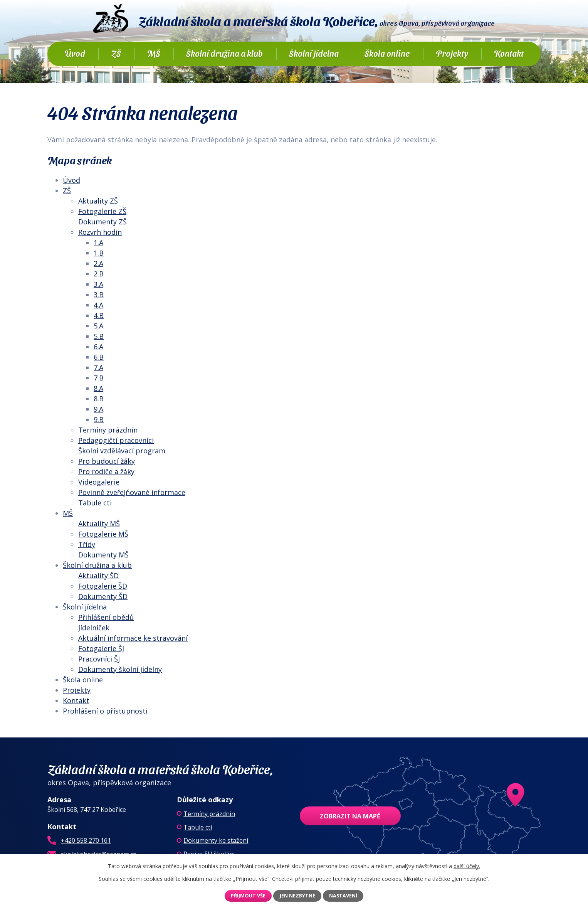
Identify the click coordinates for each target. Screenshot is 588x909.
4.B (99, 315)
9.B (99, 419)
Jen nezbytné (297, 896)
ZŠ (116, 53)
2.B (99, 274)
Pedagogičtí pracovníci (116, 440)
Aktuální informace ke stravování (133, 638)
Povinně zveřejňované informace (132, 492)
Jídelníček (94, 628)
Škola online (387, 53)
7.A (98, 367)
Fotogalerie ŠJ (101, 648)
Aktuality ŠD (98, 576)
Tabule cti (95, 503)
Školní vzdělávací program (122, 451)
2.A (98, 263)
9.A (98, 409)
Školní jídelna (314, 53)
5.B (99, 336)
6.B (99, 357)
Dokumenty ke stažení (216, 840)
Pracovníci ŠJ (99, 659)
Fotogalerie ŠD (103, 586)
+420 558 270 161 (86, 840)
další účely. (467, 866)
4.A (98, 305)
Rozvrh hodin (100, 232)
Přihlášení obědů (106, 617)
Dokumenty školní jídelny (120, 669)
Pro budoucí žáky (107, 461)
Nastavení (343, 896)
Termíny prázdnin (108, 430)
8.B (99, 399)
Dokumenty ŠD (103, 596)
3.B (99, 295)
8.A (98, 388)
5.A (98, 326)
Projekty (452, 53)
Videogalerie (99, 482)
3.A (98, 284)
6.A (98, 347)
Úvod (75, 53)
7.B (99, 378)
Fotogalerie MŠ (103, 534)
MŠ (154, 53)
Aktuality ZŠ (98, 201)
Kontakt (509, 53)
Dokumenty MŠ (103, 555)
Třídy (87, 544)
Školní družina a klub (224, 53)
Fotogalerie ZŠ (102, 211)
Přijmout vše (248, 896)
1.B (99, 253)
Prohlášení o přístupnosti (105, 711)
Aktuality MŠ (99, 524)
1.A (98, 242)
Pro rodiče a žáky (106, 471)
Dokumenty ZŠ (102, 222)
